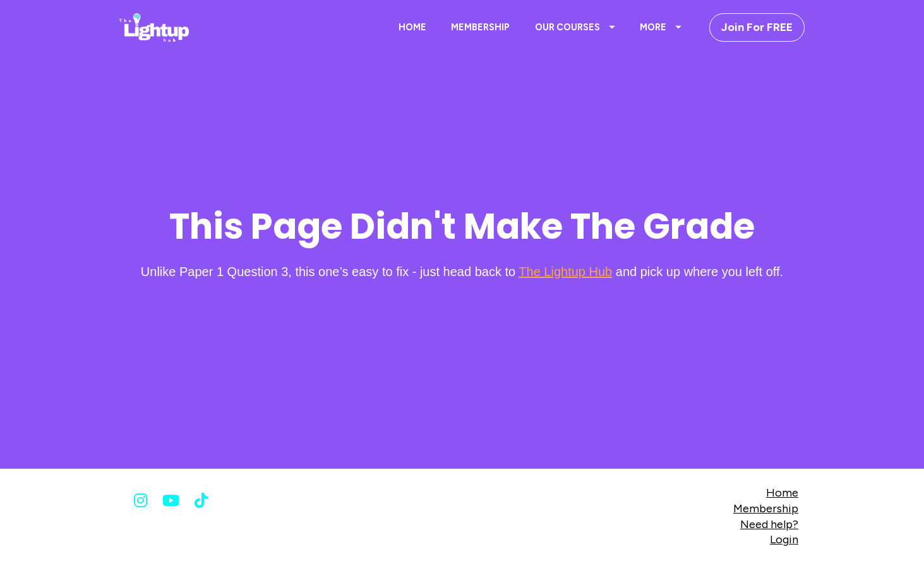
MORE (661, 27)
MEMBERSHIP (480, 27)
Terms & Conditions (588, 566)
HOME (412, 27)
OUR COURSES (575, 27)
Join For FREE (757, 27)
